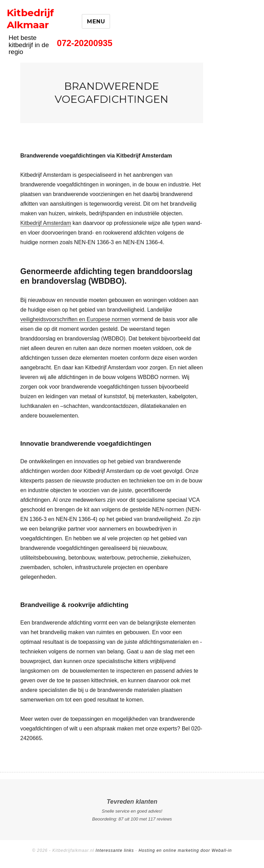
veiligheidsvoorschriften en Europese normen (75, 319)
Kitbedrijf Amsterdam (46, 223)
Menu (96, 21)
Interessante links (115, 850)
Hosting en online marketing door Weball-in (185, 850)
